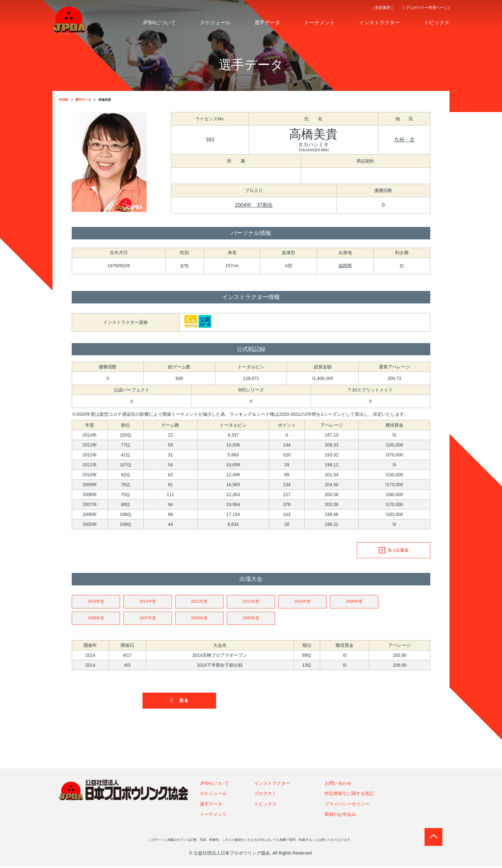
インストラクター (272, 785)
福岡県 (345, 266)
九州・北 (404, 140)
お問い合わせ (338, 785)
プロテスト (265, 795)
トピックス (265, 806)
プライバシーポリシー (347, 806)
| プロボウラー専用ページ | (426, 8)
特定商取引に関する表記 (349, 795)
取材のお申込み (340, 816)
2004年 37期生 (254, 205)
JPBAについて (214, 785)
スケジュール (213, 795)
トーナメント (213, 816)
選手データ (211, 806)
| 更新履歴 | (383, 8)
